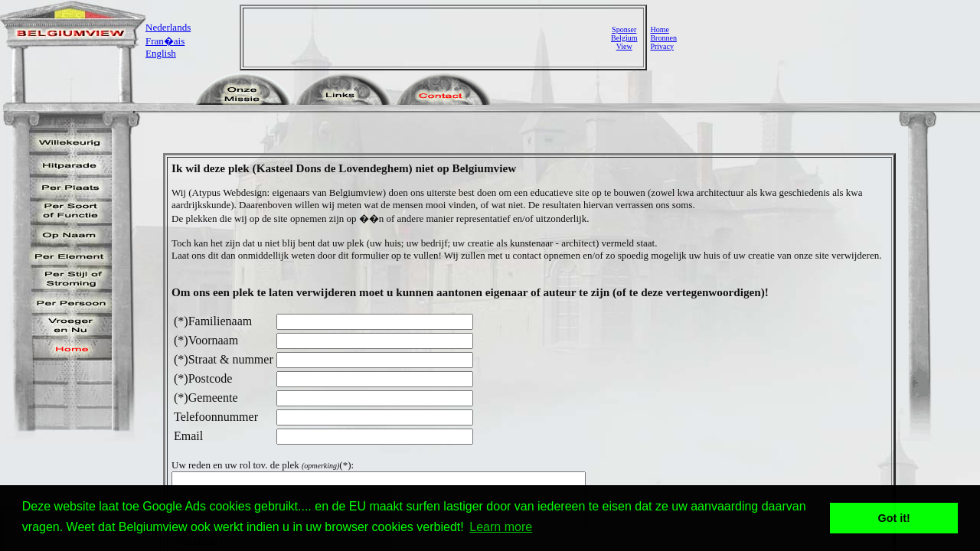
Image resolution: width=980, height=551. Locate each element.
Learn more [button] (501, 527)
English (161, 53)
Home (659, 29)
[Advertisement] (429, 37)
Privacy (662, 46)
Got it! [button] (894, 518)
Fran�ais (165, 41)
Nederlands (168, 27)
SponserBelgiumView (624, 38)
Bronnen (663, 38)
